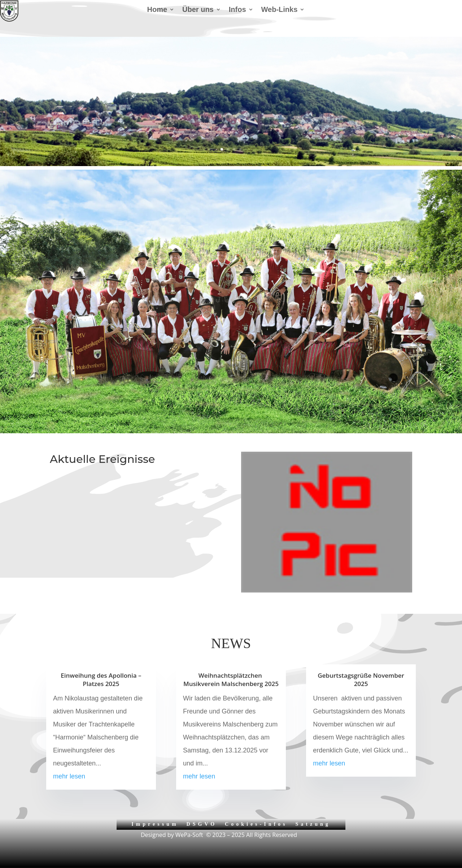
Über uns (198, 10)
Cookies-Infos (256, 824)
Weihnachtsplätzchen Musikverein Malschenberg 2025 (231, 680)
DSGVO (202, 824)
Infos (237, 10)
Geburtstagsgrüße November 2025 (361, 680)
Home (157, 10)
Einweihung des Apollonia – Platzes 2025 (101, 680)
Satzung (313, 824)
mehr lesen (69, 776)
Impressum (155, 824)
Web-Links (280, 10)
